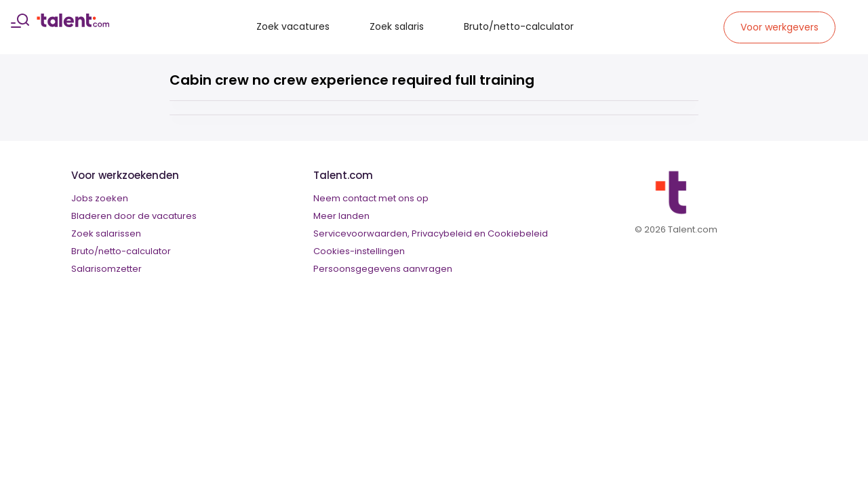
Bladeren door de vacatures (134, 216)
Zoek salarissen (106, 233)
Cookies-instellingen (359, 251)
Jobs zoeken (100, 198)
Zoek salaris (397, 26)
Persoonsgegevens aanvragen (383, 269)
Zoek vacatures (293, 26)
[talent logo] (73, 24)
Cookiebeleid (518, 233)
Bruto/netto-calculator (519, 26)
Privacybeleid (442, 233)
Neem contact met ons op (371, 198)
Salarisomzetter (106, 269)
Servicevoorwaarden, (361, 233)
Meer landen (341, 216)
